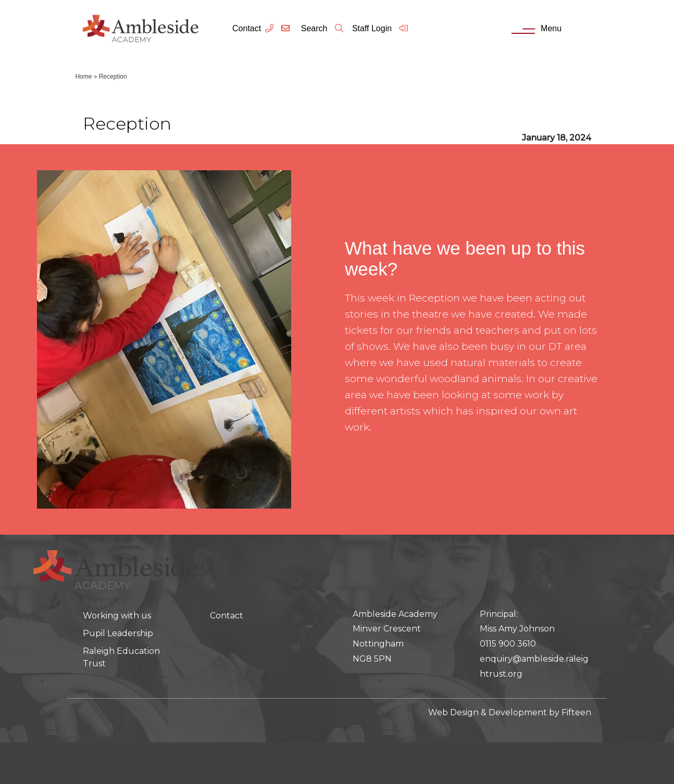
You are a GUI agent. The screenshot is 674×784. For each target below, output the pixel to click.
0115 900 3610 (508, 644)
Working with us (117, 616)
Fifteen (576, 712)
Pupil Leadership (118, 633)
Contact (247, 28)
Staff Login (380, 28)
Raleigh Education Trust (121, 657)
